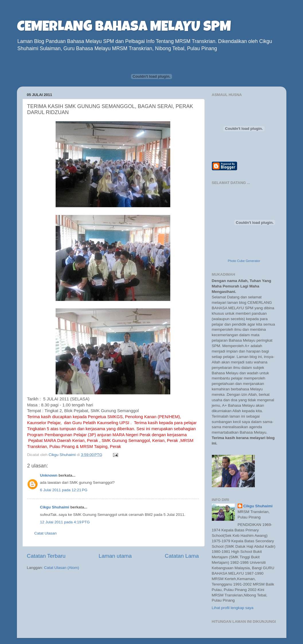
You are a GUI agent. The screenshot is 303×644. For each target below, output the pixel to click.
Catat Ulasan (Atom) (62, 568)
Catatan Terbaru (46, 556)
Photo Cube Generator (244, 261)
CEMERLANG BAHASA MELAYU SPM (124, 28)
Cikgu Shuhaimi (55, 507)
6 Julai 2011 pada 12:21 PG (64, 490)
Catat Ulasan (46, 533)
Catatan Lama (182, 556)
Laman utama (115, 556)
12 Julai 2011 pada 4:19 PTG (65, 522)
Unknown (49, 475)
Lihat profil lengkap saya (233, 608)
